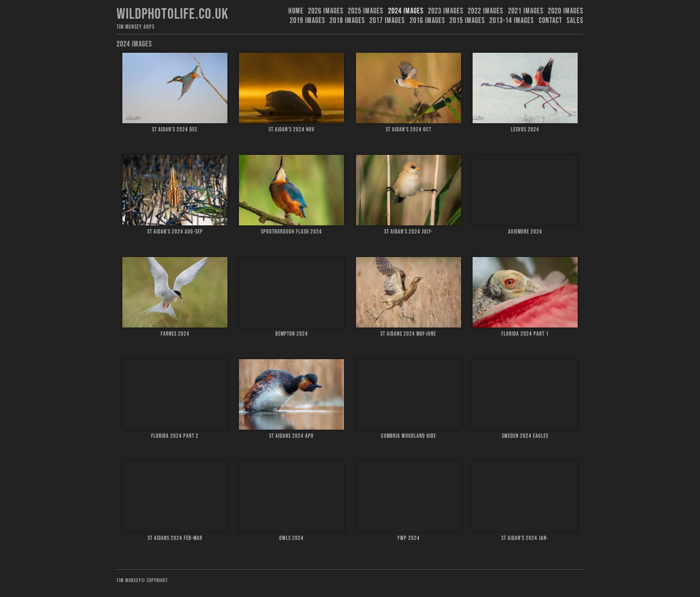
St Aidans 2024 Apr (291, 436)
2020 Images (566, 11)
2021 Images (526, 11)
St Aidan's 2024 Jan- (525, 538)
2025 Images (366, 11)
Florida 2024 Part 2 (175, 436)
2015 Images (467, 21)
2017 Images (387, 21)
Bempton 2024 (292, 334)
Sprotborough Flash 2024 (291, 232)
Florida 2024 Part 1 (525, 334)
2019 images (308, 21)
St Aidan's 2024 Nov (292, 130)
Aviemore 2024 (525, 232)
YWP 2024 (409, 538)
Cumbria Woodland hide (409, 436)
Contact (551, 21)
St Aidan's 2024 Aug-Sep (175, 232)
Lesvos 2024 (525, 130)
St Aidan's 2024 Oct (409, 130)
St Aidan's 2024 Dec (175, 130)
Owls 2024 (291, 538)
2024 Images (406, 11)
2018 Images (347, 21)
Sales (575, 21)
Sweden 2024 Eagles (525, 436)
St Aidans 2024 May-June (408, 334)
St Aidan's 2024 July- (409, 232)
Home (296, 11)
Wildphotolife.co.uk (172, 14)
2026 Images (326, 11)
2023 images (446, 11)
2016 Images (427, 21)
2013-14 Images (512, 21)
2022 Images (486, 11)
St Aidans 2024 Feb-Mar (175, 538)
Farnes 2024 (175, 334)
